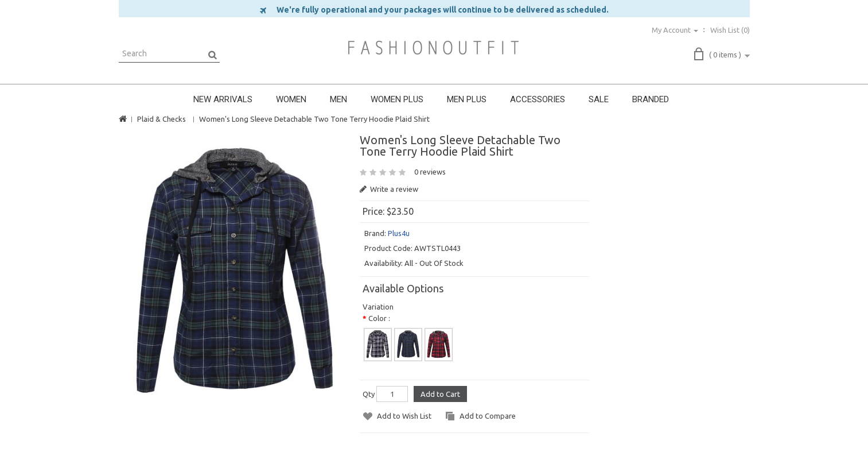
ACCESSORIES (538, 99)
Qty (369, 394)
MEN (338, 99)
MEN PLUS (467, 99)
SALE (599, 99)
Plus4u (399, 233)
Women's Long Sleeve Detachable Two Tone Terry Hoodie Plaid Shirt (314, 119)
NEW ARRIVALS (223, 99)
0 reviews (430, 172)
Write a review (389, 189)
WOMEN (291, 99)
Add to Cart (440, 394)
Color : (379, 318)
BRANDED (651, 99)
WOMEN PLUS (397, 99)
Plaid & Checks (161, 119)
